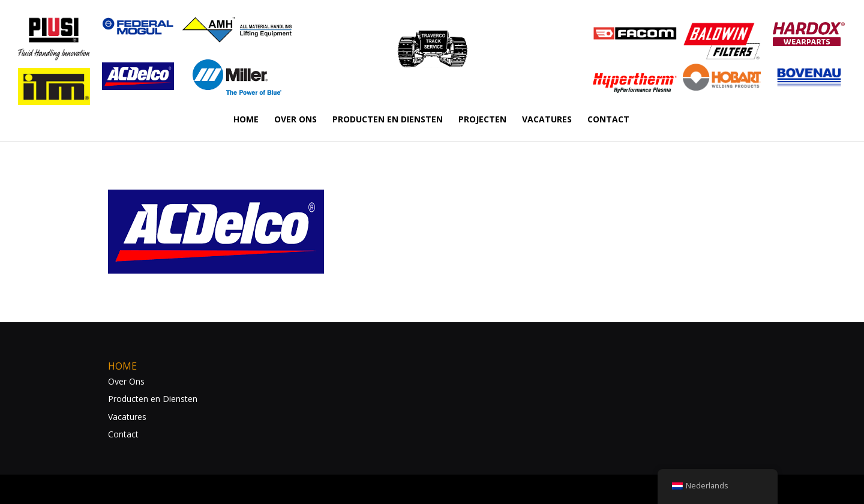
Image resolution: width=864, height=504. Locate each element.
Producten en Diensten (153, 399)
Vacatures (127, 417)
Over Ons (126, 381)
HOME (246, 120)
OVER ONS (295, 120)
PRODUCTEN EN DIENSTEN (388, 120)
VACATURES (547, 120)
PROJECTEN (482, 120)
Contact (123, 434)
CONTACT (608, 120)
